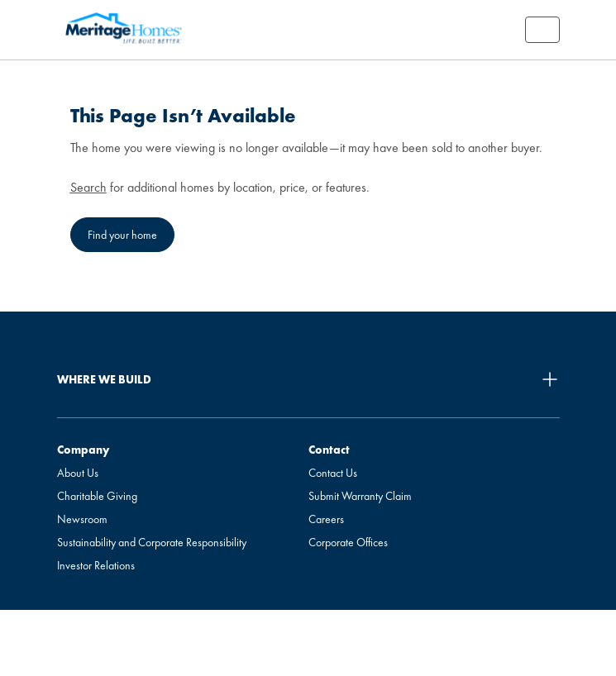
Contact (329, 450)
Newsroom (82, 519)
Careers (326, 519)
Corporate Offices (348, 542)
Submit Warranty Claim (360, 496)
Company (83, 450)
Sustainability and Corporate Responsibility (152, 542)
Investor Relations (96, 565)
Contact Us (333, 473)
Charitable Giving (97, 496)
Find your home (122, 235)
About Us (78, 473)
